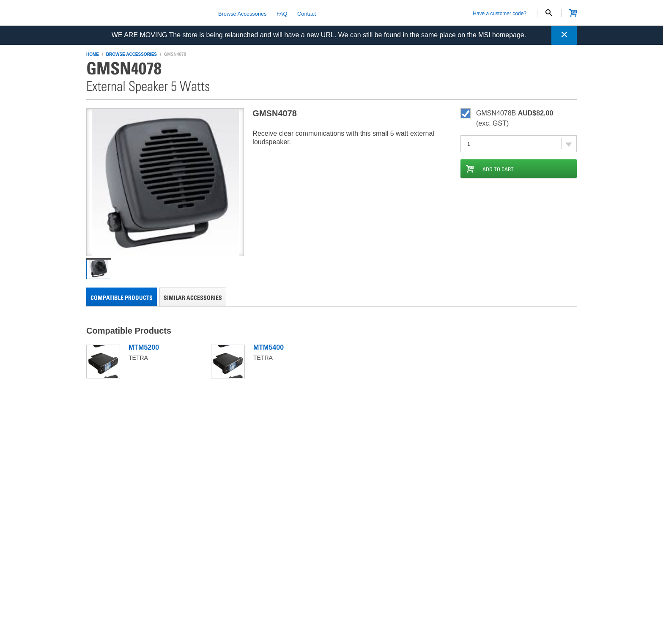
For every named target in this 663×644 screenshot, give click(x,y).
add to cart (498, 169)
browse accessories (132, 54)
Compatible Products (122, 297)
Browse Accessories (242, 13)
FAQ (282, 13)
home (93, 54)
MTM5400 (268, 347)
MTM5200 (144, 347)
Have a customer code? (500, 14)
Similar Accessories (193, 297)
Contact (307, 13)
